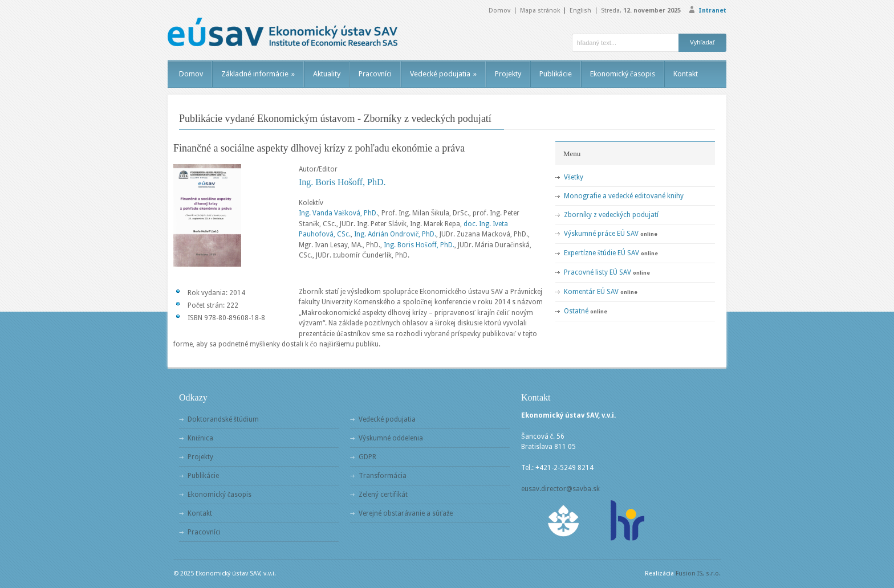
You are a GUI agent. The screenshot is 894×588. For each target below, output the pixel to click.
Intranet (712, 11)
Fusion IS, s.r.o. (698, 573)
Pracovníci (375, 74)
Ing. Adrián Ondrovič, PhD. (395, 234)
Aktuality (327, 74)
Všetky (574, 177)
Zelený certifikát (383, 495)
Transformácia (383, 476)
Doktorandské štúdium (223, 419)
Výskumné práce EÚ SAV (601, 234)
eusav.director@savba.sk (560, 489)
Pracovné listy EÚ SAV (598, 272)
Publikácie (556, 74)
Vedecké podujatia (443, 74)
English (580, 11)
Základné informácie (258, 74)
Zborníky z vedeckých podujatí (611, 215)
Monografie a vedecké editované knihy (624, 196)
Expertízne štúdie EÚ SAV (602, 253)
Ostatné (576, 311)
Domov (499, 11)
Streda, (641, 11)
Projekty (508, 74)
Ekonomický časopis (623, 74)
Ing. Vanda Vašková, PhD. (338, 213)
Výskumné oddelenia (391, 438)
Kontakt (686, 74)
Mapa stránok (540, 11)
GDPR (367, 457)
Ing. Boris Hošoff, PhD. (342, 182)
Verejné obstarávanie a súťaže (406, 513)
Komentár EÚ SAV (591, 292)
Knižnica (200, 438)
